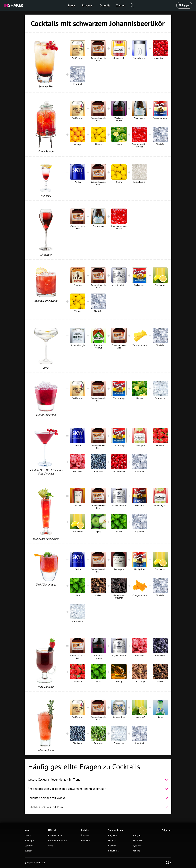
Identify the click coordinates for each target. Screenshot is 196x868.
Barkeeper (87, 5)
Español (112, 846)
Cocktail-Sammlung (58, 841)
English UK (114, 836)
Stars (51, 846)
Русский (137, 846)
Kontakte (86, 841)
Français (137, 836)
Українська (138, 841)
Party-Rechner (55, 836)
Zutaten (121, 5)
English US (114, 851)
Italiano (136, 851)
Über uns (86, 836)
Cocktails (105, 5)
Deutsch (112, 841)
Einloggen (184, 5)
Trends (72, 5)
